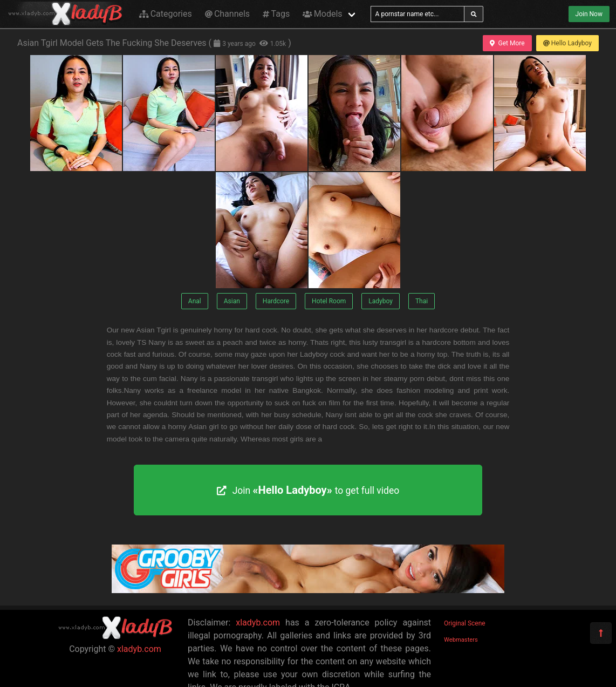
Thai (422, 301)
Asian (232, 301)
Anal (195, 301)
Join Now (589, 14)
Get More (507, 43)
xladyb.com (139, 649)
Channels (227, 14)
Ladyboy (381, 301)
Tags (276, 14)
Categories (166, 14)
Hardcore (276, 301)
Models (322, 14)
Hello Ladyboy (567, 43)
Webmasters (461, 640)
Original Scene (465, 623)
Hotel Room (329, 301)
